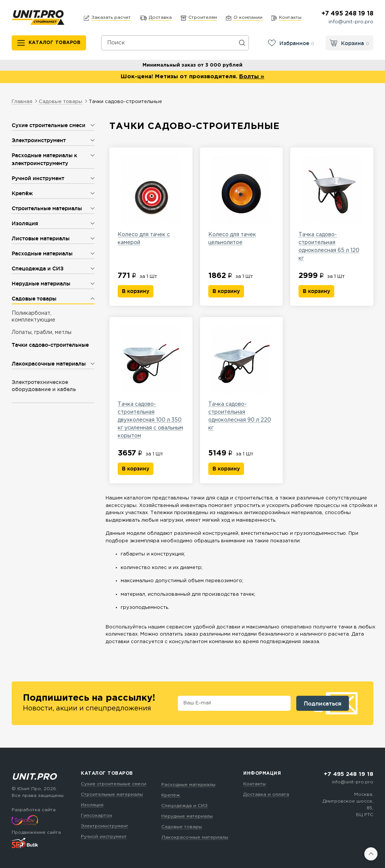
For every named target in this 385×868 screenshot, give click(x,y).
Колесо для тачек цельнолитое (242, 200)
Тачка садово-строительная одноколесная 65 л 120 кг (332, 208)
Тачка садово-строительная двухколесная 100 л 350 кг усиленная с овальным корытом (151, 382)
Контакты (255, 784)
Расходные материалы (188, 785)
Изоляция (92, 805)
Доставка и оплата (266, 794)
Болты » (252, 77)
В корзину (136, 291)
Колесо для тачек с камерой (151, 200)
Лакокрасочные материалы (195, 837)
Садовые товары (182, 827)
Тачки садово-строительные (50, 345)
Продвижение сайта (36, 832)
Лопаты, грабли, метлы (42, 332)
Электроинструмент (105, 826)
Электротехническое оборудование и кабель (44, 386)
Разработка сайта (34, 810)
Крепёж (171, 795)
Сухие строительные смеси (114, 784)
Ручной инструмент (104, 837)
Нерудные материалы (187, 816)
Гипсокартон (96, 816)
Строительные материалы (112, 794)
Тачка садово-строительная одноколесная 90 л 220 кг (242, 378)
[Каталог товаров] (49, 43)
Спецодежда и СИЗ (184, 806)
